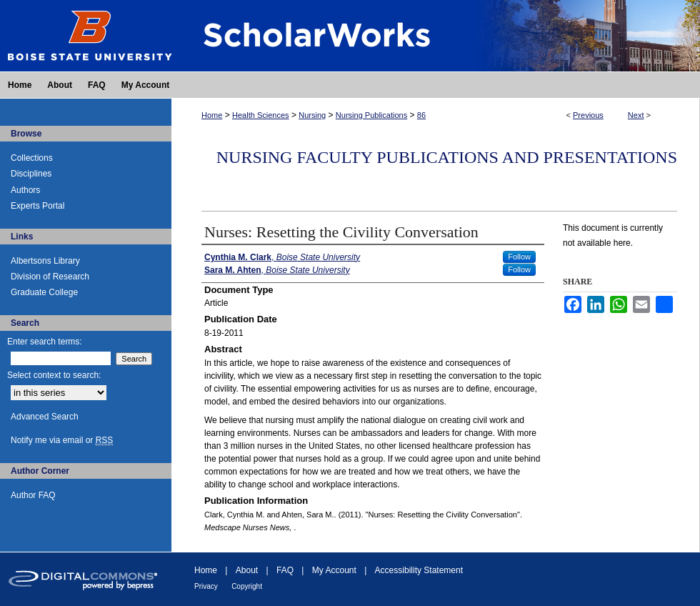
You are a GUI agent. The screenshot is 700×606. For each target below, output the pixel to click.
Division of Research (50, 277)
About (247, 570)
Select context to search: (54, 375)
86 (421, 115)
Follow (519, 257)
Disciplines (31, 174)
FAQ (285, 570)
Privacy (206, 586)
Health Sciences (261, 115)
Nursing (312, 115)
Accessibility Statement (419, 570)
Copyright (247, 586)
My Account (334, 570)
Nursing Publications (371, 115)
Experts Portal (37, 206)
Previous (588, 115)
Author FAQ (33, 495)
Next (636, 115)
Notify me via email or (62, 440)
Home (212, 115)
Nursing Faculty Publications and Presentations (447, 157)
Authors (25, 190)
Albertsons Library (45, 261)
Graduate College (44, 292)
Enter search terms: (45, 342)
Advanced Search (45, 417)
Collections (32, 158)
